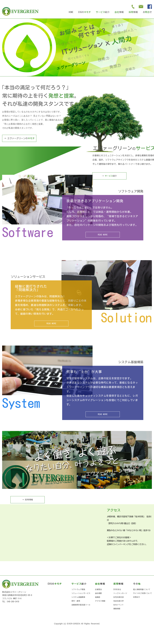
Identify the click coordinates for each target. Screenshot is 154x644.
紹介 (103, 12)
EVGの (85, 12)
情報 (119, 12)
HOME (71, 12)
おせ (147, 12)
